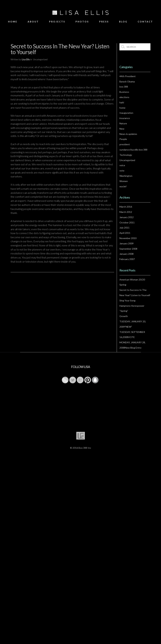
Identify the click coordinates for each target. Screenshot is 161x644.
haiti (122, 102)
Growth (124, 316)
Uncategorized (127, 160)
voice (122, 165)
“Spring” (124, 311)
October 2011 (127, 222)
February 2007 (127, 259)
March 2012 (126, 212)
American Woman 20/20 (132, 280)
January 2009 (126, 243)
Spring (123, 285)
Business (124, 92)
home (122, 108)
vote (122, 171)
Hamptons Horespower (132, 306)
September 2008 (128, 249)
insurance (125, 118)
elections (124, 97)
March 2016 (126, 207)
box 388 (124, 87)
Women (124, 181)
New (122, 129)
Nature (123, 123)
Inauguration (126, 113)
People (123, 139)
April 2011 (125, 233)
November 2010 (128, 238)
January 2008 (126, 254)
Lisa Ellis (26, 59)
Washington (126, 176)
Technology (126, 155)
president (125, 144)
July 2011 (124, 228)
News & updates (128, 134)
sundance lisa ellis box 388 (133, 150)
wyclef (123, 186)
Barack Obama (127, 81)
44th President (128, 76)
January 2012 (126, 217)
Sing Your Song (127, 300)
